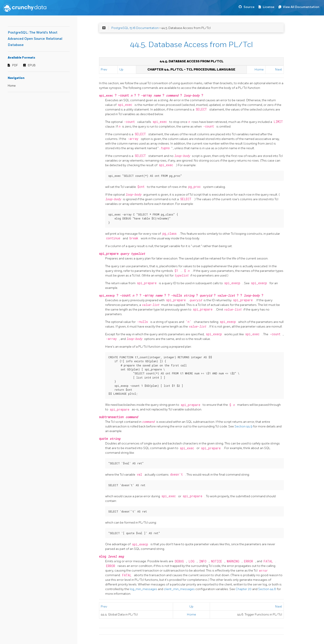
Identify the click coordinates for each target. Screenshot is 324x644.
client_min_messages (180, 589)
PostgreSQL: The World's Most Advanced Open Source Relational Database (35, 39)
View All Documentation (301, 7)
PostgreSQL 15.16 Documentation (135, 28)
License (269, 7)
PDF (15, 65)
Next (279, 70)
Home (12, 86)
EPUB (32, 65)
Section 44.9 (244, 426)
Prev (104, 70)
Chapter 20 (244, 589)
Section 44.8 (267, 589)
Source (249, 7)
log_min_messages (144, 589)
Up (121, 70)
